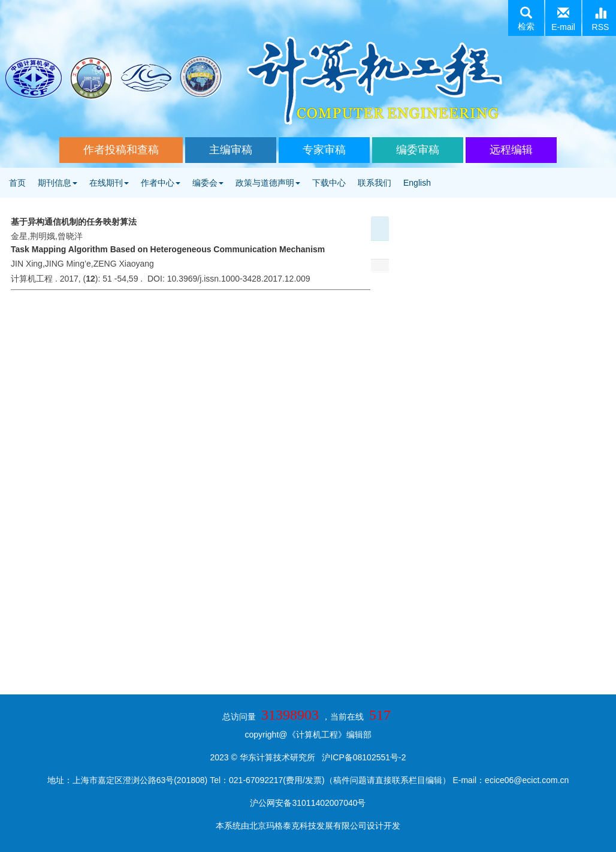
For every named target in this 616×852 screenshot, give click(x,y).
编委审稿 (418, 150)
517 (380, 715)
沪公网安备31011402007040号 (308, 803)
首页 (17, 183)
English (417, 183)
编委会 (208, 183)
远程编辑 (511, 150)
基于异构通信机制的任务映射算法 (74, 222)
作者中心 (161, 183)
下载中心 (329, 183)
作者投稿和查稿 (121, 150)
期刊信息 (58, 183)
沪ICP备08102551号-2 (364, 757)
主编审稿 (231, 150)
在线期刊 (109, 183)
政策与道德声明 (268, 183)
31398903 (290, 715)
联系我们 (375, 183)
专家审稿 (324, 150)
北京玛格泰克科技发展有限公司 (308, 826)
